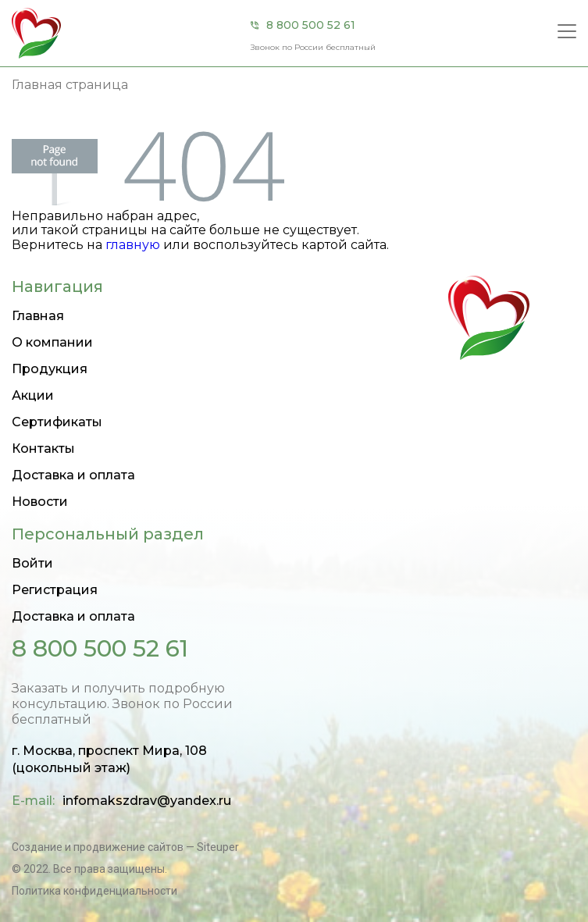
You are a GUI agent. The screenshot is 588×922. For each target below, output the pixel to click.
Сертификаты (57, 422)
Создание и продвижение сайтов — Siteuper (125, 847)
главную (133, 245)
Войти (32, 563)
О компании (52, 342)
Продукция (50, 369)
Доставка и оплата (73, 475)
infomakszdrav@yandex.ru (147, 801)
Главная (38, 316)
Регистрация (55, 590)
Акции (33, 395)
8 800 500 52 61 (311, 25)
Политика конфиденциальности (94, 891)
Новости (40, 502)
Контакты (43, 449)
